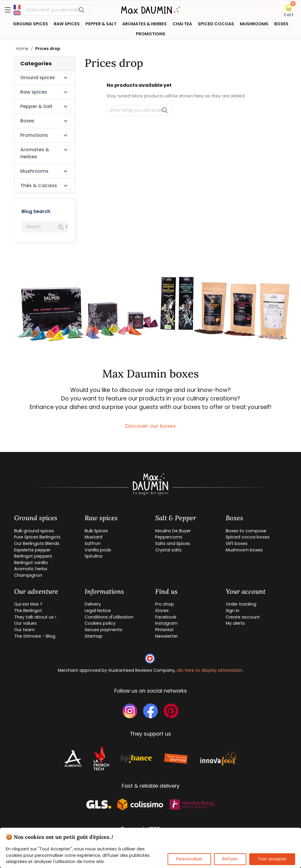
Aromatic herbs (31, 569)
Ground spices (38, 78)
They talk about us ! (35, 617)
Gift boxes (237, 543)
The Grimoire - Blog (35, 636)
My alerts (235, 623)
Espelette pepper (32, 550)
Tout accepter (272, 859)
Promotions (34, 135)
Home (22, 49)
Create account (243, 617)
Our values (25, 623)
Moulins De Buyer (173, 531)
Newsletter (167, 636)
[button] (289, 11)
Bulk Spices (96, 531)
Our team (24, 630)
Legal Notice (98, 611)
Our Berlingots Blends (37, 543)
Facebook (166, 617)
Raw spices (34, 92)
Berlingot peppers (33, 556)
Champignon (28, 575)
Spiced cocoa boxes (248, 537)
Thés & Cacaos (39, 186)
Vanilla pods (98, 550)
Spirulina (93, 556)
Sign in (233, 611)
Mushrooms (34, 171)
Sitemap (94, 636)
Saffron (93, 543)
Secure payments (103, 630)
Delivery (93, 604)
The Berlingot (28, 611)
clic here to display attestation (209, 670)
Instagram (166, 623)
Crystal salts (168, 550)
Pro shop (165, 604)
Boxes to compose (246, 531)
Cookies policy (100, 623)
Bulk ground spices (34, 531)
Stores (162, 611)
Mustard (93, 537)
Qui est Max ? (28, 604)
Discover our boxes (150, 426)
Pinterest (164, 630)
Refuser (230, 859)
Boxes (27, 121)
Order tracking (241, 604)
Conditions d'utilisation (109, 617)
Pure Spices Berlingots (37, 537)
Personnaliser (189, 859)
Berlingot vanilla (31, 563)
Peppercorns (169, 537)
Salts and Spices (173, 543)
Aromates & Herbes (35, 153)
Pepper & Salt (36, 106)
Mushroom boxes (244, 550)
